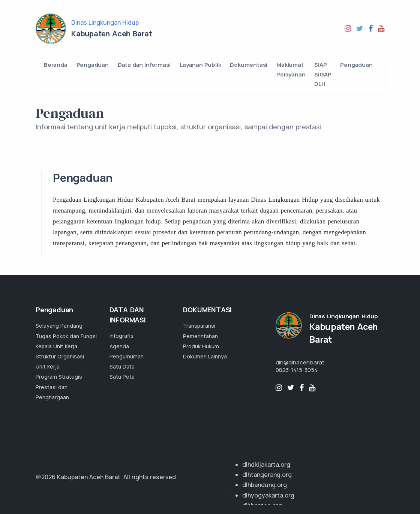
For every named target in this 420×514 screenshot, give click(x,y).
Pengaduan (93, 65)
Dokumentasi (249, 65)
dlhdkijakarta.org (266, 465)
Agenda (119, 346)
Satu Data (122, 366)
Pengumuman (127, 356)
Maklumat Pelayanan (291, 70)
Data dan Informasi (144, 65)
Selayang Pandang (59, 326)
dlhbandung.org (265, 485)
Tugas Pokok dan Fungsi (66, 336)
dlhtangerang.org (267, 475)
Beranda (56, 65)
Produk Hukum (201, 346)
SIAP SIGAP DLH (323, 74)
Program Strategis (59, 377)
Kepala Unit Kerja (56, 346)
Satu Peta (122, 377)
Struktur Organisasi (60, 356)
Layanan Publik (200, 65)
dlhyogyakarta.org (268, 495)
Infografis (121, 336)
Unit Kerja (48, 366)
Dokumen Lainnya (205, 356)
